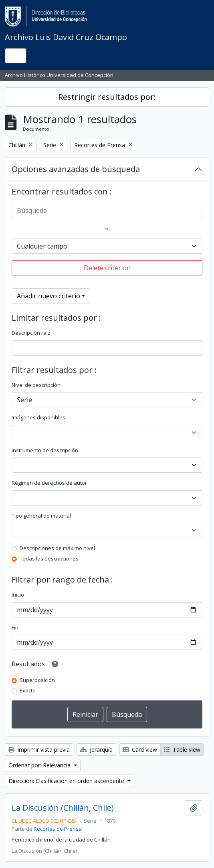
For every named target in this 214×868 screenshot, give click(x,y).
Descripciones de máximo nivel (57, 548)
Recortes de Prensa (58, 829)
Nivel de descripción (36, 385)
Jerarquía (96, 750)
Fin (15, 627)
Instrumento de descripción (45, 450)
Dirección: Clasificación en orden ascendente (67, 781)
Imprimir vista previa (39, 750)
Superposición (37, 680)
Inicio (18, 595)
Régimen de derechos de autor (49, 483)
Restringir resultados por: (107, 97)
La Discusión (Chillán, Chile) (63, 808)
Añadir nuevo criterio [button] (48, 296)
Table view (182, 750)
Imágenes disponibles (38, 417)
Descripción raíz (31, 333)
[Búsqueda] (107, 210)
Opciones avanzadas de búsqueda (76, 169)
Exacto (28, 690)
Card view (140, 750)
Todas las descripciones (49, 558)
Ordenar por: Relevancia (40, 765)
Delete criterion (107, 268)
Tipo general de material (41, 516)
